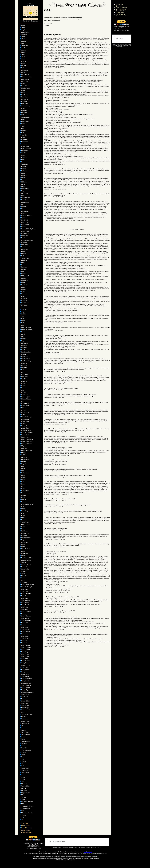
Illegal (23, 292)
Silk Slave (24, 582)
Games (23, 251)
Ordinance (24, 457)
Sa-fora (24, 556)
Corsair (24, 155)
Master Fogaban (26, 397)
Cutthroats (24, 171)
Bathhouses (25, 68)
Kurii (23, 336)
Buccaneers (25, 99)
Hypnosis (24, 289)
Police (23, 497)
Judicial (24, 314)
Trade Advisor (25, 773)
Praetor (24, 506)
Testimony (24, 744)
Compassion (25, 142)
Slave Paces (25, 623)
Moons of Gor (25, 428)
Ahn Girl (24, 41)
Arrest (23, 59)
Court (23, 160)
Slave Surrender (26, 650)
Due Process (25, 193)
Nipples (24, 446)
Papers (23, 475)
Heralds (24, 274)
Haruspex (24, 267)
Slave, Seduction (26, 681)
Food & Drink (25, 231)
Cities (23, 119)
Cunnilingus (25, 164)
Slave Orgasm (25, 618)
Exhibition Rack (26, 198)
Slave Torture (25, 654)
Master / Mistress (26, 399)
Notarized (24, 448)
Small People (25, 706)
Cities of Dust (25, 122)
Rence (23, 544)
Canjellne (24, 101)
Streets (23, 712)
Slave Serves (25, 638)
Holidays (24, 278)
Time (23, 759)
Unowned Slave (26, 786)
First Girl (24, 213)
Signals (24, 580)
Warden (24, 795)
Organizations (25, 459)
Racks (23, 527)
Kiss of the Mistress (27, 330)
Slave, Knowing (26, 670)
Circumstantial (26, 117)
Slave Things (25, 652)
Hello (23, 272)
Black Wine (25, 81)
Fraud (23, 238)
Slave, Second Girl (27, 679)
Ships (23, 578)
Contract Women (26, 148)
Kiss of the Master (27, 327)
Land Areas (25, 343)
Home (23, 25)
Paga (23, 466)
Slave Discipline (26, 605)
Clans (23, 126)
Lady (23, 341)
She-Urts (24, 576)
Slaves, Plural (25, 703)
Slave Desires (25, 603)
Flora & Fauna (26, 225)
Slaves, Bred (25, 697)
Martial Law (25, 395)
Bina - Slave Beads (27, 77)
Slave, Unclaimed (26, 685)
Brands (23, 90)
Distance (24, 187)
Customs (24, 169)
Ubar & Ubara (25, 784)
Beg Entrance (25, 75)
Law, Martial (25, 357)
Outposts (24, 464)
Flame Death (25, 222)
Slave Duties (25, 607)
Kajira (23, 321)
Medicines (24, 408)
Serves (23, 574)
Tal (22, 726)
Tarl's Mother (25, 732)
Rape (23, 529)
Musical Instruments (27, 433)
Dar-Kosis (24, 175)
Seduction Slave (26, 569)
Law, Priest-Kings (26, 361)
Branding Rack (26, 88)
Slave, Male (25, 672)
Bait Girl (24, 61)
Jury (23, 316)
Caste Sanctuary (26, 106)
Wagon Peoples (26, 793)
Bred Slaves (25, 95)
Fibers (23, 209)
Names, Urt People (27, 444)
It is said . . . (25, 305)
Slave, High (25, 667)
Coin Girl (24, 135)
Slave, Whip (25, 690)
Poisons (24, 495)
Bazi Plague (25, 70)
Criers (23, 162)
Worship (24, 815)
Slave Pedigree (26, 629)
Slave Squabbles (26, 645)
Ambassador (25, 46)
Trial (23, 775)
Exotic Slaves (25, 200)
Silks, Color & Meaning (28, 585)
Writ (23, 817)
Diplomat (24, 182)
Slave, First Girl (26, 665)
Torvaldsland (25, 770)
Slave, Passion (25, 674)
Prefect (23, 509)
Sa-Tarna (24, 562)
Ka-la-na (24, 325)
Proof (23, 513)
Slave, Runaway (26, 676)
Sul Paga (24, 717)
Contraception (25, 146)
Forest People (25, 233)
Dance (23, 173)
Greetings (24, 260)
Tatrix (23, 737)
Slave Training (26, 656)
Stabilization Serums (27, 710)
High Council (25, 276)
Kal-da (23, 334)
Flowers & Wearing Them (29, 229)
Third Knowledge (26, 750)
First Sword (25, 220)
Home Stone (25, 280)
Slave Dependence (27, 600)
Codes (23, 133)
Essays (23, 195)
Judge (23, 312)
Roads (23, 551)
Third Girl (24, 748)
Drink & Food (25, 189)
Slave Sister (25, 643)
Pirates (23, 484)
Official (24, 453)
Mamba (24, 386)
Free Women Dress (27, 247)
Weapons (24, 799)
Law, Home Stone (26, 352)
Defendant (24, 180)
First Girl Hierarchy (27, 216)
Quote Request (26, 522)
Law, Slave (25, 363)
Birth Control (25, 79)
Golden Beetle (25, 258)
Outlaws (24, 462)
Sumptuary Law (26, 719)
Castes (23, 108)
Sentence (24, 571)
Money (23, 424)
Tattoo (23, 739)
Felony (23, 204)
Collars (24, 137)
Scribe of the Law (26, 565)
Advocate (24, 34)
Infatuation (25, 298)
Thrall (23, 755)
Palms (23, 468)
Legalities (24, 365)
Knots (23, 332)
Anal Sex (24, 48)
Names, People (26, 437)
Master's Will (25, 404)
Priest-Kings (25, 511)
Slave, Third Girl (26, 683)
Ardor (23, 57)
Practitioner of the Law (28, 504)
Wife (23, 811)
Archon (24, 55)
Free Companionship (27, 240)
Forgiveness (25, 236)
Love (23, 372)
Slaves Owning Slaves (28, 692)
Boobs (23, 84)
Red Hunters (25, 531)
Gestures (24, 254)
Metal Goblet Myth (27, 417)
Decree (23, 178)
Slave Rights (25, 636)
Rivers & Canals (26, 549)
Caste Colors (25, 104)
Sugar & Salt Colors (27, 714)
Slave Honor (25, 609)
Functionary (25, 249)
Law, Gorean (25, 350)
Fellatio (24, 227)
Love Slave (25, 377)
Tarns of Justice (26, 735)
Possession (24, 502)
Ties (23, 757)
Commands (25, 140)
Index (23, 296)
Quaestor (24, 518)
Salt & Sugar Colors (27, 558)
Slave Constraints (26, 594)
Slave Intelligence (26, 612)
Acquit (23, 30)
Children (24, 115)
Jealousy (24, 310)
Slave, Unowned (26, 688)
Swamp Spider (26, 721)
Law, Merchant (26, 359)
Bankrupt (24, 66)
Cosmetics (24, 157)
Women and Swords (27, 813)
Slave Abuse (25, 589)
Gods (23, 256)
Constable (24, 144)
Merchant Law (26, 412)
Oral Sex (24, 455)
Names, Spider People (28, 442)
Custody (24, 166)
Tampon (24, 730)
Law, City (24, 348)
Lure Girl (24, 379)
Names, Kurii (25, 435)
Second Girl (25, 567)
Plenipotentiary (26, 493)
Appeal (24, 52)
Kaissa (23, 318)
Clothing (24, 131)
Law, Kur (24, 354)
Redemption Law (26, 538)
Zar (22, 820)
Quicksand (24, 520)
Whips (23, 804)
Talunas (24, 728)
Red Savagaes (25, 533)
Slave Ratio (25, 634)
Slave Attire (25, 591)
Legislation (25, 368)
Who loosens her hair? (28, 806)
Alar (23, 43)
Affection (24, 39)
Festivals (24, 207)
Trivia (23, 779)
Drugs (23, 191)
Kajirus (24, 323)
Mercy (23, 415)
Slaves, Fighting (26, 701)
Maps (23, 390)
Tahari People (25, 723)
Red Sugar (24, 535)
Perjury (24, 480)
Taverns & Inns (26, 741)
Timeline (24, 761)
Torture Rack (25, 768)
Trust (23, 782)
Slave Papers (25, 627)
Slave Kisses (25, 614)
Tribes (23, 777)
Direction (24, 184)
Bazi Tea (24, 72)
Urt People (24, 791)
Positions (24, 500)
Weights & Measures (27, 802)
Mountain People (26, 430)
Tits (23, 764)
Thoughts (24, 752)
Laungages (24, 345)
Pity (23, 486)
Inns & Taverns (26, 303)
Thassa (23, 746)
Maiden (24, 383)
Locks (23, 370)
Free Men (24, 242)
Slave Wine (25, 659)
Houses (24, 287)
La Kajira (24, 339)
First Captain (25, 211)
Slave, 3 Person (26, 661)
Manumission (25, 388)
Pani (23, 471)
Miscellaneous (25, 419)
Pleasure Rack (25, 491)
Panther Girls (25, 473)
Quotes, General (26, 524)
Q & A (23, 515)
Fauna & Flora (26, 202)
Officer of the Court (27, 450)
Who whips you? (26, 808)
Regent (23, 540)
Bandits (24, 63)
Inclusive (24, 294)
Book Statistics (26, 86)
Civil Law (24, 124)
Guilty (23, 263)
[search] (121, 39)
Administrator (25, 32)
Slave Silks (25, 641)
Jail (22, 307)
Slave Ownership (26, 621)
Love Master (25, 374)
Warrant (24, 797)
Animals (24, 50)
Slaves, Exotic (25, 699)
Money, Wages (26, 426)
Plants (23, 489)
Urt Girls (24, 788)
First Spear (25, 218)
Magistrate (24, 381)
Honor (23, 283)
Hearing (24, 269)
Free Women (25, 245)
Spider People (25, 708)
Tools (23, 766)
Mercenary (24, 410)
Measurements (26, 406)
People (23, 477)
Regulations (25, 542)
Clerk (23, 128)
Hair (23, 265)
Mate (23, 401)
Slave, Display (26, 663)
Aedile (23, 37)
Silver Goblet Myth (27, 587)
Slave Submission (26, 647)
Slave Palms (25, 625)
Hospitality (25, 285)
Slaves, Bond (25, 694)
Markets (24, 392)
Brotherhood (25, 97)
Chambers (24, 113)
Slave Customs (26, 596)
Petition (24, 482)
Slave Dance (25, 598)
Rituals (23, 547)
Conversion (25, 151)
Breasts (24, 93)
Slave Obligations (26, 616)
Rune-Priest (25, 553)
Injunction (24, 301)
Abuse (23, 28)
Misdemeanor (25, 421)
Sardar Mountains (26, 560)
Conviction (25, 153)
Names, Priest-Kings (27, 439)
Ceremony (24, 110)
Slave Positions (26, 632)
